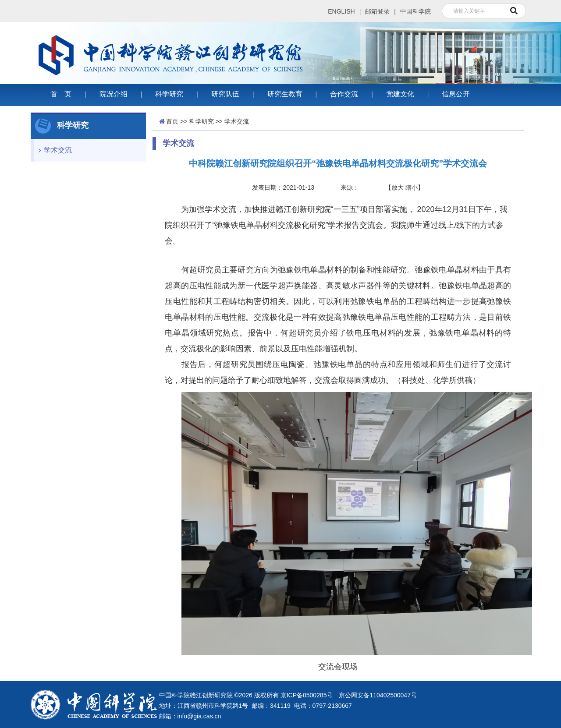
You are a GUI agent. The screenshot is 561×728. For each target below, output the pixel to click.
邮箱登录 (377, 11)
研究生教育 (285, 94)
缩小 (412, 187)
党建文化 (400, 94)
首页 (172, 121)
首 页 (61, 94)
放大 (398, 187)
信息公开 (456, 94)
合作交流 (344, 94)
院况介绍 (114, 94)
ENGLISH (341, 11)
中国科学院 (415, 11)
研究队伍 (225, 94)
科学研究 (169, 94)
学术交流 (53, 150)
